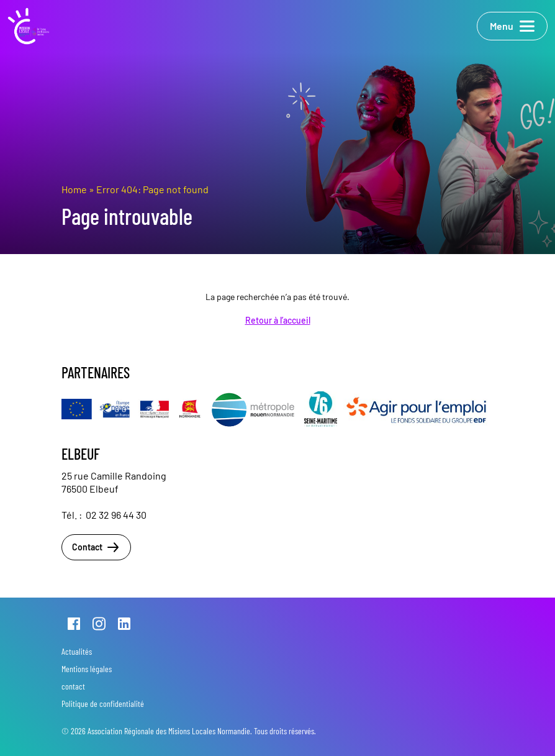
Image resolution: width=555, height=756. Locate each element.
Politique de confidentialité (103, 704)
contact (73, 686)
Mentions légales (87, 669)
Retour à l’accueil (278, 320)
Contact (96, 547)
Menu (512, 26)
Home (74, 189)
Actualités (77, 651)
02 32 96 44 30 (116, 515)
